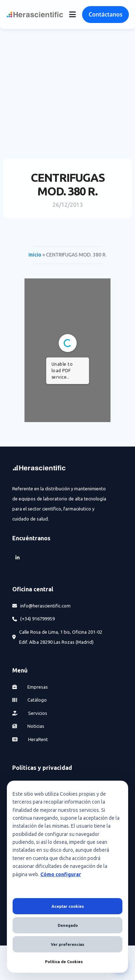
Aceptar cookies (68, 906)
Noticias (28, 726)
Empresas (30, 687)
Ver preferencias (67, 944)
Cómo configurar (61, 874)
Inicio (35, 255)
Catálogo (30, 700)
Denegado (68, 925)
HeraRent (30, 739)
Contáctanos (105, 14)
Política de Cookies (64, 962)
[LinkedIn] (17, 558)
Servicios (30, 713)
